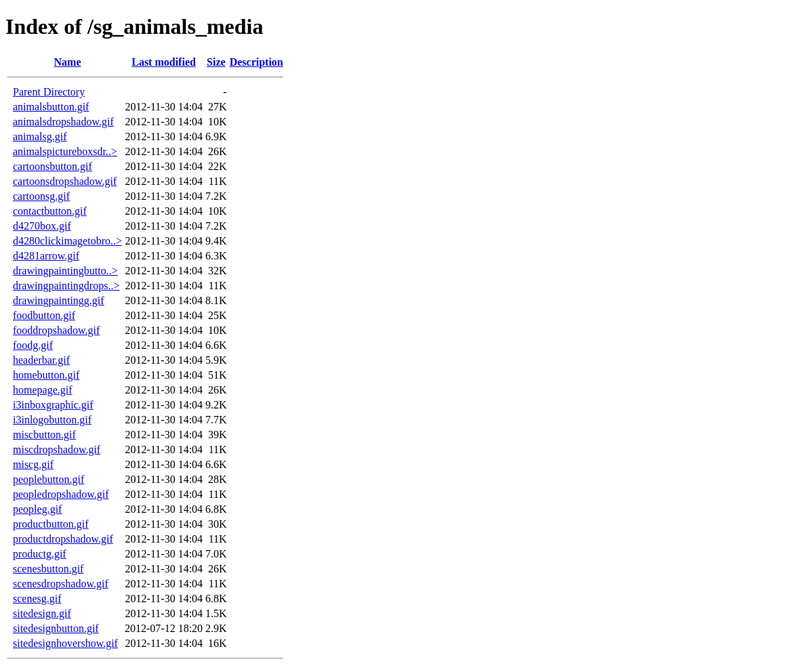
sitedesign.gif (42, 613)
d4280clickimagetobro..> (67, 241)
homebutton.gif (46, 375)
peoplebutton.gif (48, 479)
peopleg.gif (37, 509)
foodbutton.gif (44, 315)
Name (68, 62)
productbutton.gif (51, 524)
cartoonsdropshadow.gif (65, 181)
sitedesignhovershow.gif (65, 643)
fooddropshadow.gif (56, 330)
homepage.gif (43, 390)
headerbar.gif (41, 360)
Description (257, 62)
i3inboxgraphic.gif (53, 405)
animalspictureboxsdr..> (65, 151)
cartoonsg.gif (41, 196)
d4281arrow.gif (46, 256)
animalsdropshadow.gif (63, 122)
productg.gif (40, 554)
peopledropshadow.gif (61, 494)
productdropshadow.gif (63, 539)
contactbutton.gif (50, 211)
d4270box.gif (42, 226)
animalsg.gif (40, 136)
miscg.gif (33, 464)
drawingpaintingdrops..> (66, 286)
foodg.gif (33, 345)
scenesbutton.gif (48, 569)
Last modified (164, 62)
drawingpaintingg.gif (59, 300)
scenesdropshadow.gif (61, 584)
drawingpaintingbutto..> (65, 271)
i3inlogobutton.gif (52, 420)
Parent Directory (49, 92)
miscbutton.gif (44, 435)
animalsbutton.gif (51, 107)
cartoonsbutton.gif (53, 166)
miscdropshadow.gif (57, 449)
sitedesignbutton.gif (56, 628)
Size (216, 62)
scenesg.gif (37, 598)
